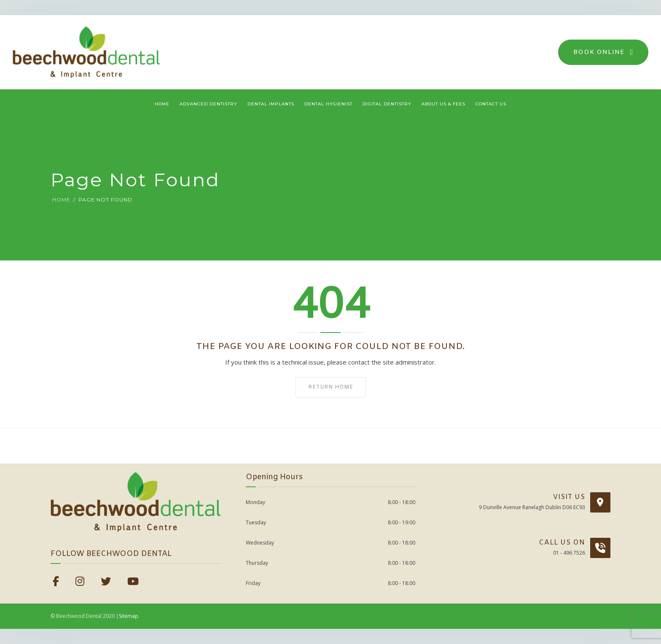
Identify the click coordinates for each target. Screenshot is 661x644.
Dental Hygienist (328, 104)
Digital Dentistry (387, 104)
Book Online (603, 52)
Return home (331, 387)
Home (162, 104)
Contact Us (491, 104)
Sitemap (129, 616)
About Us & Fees (443, 104)
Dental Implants (271, 104)
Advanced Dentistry (208, 104)
